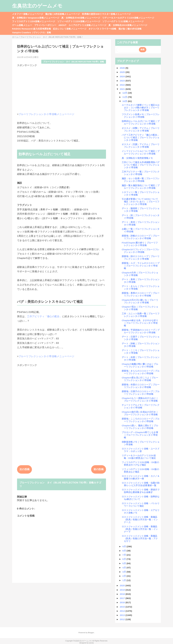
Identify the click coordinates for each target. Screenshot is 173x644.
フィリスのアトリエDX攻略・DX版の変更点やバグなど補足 (140, 464)
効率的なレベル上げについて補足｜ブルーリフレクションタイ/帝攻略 (141, 122)
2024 (123, 76)
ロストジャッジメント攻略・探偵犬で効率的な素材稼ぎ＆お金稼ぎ (141, 491)
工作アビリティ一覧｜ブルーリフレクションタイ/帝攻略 (141, 173)
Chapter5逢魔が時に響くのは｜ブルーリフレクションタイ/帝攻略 (140, 365)
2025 (123, 72)
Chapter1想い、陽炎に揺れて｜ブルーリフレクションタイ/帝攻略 (140, 427)
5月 (125, 563)
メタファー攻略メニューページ (28, 14)
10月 (125, 101)
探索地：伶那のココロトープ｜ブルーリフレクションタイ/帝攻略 (141, 386)
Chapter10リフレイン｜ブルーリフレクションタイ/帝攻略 (141, 251)
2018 (123, 594)
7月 (125, 555)
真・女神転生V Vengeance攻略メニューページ (36, 18)
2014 (123, 611)
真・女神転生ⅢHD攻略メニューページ (81, 18)
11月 (125, 97)
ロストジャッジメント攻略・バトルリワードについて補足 (141, 505)
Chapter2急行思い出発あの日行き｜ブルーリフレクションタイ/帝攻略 (140, 413)
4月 (125, 568)
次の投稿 (24, 469)
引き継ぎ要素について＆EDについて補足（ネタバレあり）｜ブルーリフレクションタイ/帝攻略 (141, 202)
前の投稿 (99, 469)
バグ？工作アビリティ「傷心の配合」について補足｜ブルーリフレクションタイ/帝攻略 (141, 137)
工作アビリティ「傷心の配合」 (45, 316)
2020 (123, 585)
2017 (123, 598)
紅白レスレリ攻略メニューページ (70, 29)
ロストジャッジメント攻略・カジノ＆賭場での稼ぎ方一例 (141, 477)
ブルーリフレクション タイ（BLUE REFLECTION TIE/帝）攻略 (74, 62)
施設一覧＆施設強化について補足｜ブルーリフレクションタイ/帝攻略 (141, 187)
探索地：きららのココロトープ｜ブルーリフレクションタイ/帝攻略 (141, 372)
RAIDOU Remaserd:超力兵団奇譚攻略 (32, 29)
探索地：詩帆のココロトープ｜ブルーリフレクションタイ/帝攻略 (141, 237)
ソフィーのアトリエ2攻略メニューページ (123, 21)
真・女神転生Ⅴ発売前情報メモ (137, 158)
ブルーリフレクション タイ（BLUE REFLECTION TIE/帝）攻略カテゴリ (60, 484)
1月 (125, 580)
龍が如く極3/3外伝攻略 (130, 29)
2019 (123, 590)
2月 (125, 576)
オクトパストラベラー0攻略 (102, 29)
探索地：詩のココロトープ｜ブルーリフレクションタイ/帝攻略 (141, 258)
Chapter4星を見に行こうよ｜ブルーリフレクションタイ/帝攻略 (140, 379)
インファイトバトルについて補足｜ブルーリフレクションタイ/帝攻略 (141, 152)
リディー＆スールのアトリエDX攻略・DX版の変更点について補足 (139, 457)
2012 (123, 619)
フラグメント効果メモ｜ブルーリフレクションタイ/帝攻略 (141, 116)
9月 (125, 546)
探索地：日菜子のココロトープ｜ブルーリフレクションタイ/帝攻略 (141, 393)
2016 (123, 602)
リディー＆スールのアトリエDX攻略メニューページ (128, 18)
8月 (125, 551)
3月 (125, 572)
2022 (123, 85)
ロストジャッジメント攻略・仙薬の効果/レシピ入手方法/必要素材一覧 (141, 484)
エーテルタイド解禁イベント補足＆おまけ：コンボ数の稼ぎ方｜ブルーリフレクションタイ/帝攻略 (141, 108)
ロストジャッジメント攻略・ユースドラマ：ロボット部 (141, 450)
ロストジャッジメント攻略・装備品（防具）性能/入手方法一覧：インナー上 (140, 520)
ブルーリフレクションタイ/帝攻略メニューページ (46, 114)
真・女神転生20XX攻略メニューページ (128, 25)
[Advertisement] (62, 87)
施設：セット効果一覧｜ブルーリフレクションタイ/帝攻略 (141, 180)
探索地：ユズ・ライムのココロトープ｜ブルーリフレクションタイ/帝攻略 (141, 266)
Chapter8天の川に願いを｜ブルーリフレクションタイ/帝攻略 (140, 301)
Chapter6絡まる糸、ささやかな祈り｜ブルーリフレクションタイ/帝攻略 (140, 323)
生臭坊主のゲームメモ (37, 6)
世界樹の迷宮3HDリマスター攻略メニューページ (106, 14)
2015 (123, 607)
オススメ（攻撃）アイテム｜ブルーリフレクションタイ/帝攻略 (141, 129)
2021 (123, 89)
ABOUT (62, 25)
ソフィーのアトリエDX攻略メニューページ (79, 21)
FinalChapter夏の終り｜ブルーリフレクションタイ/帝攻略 (140, 244)
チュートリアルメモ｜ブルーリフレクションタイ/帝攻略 (141, 406)
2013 (123, 615)
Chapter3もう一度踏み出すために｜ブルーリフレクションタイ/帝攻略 (140, 399)
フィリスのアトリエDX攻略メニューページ (34, 21)
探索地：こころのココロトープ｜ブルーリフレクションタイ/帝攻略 (141, 420)
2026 (123, 68)
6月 (125, 559)
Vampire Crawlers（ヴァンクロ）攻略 (32, 32)
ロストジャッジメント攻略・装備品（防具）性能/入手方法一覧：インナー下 (140, 529)
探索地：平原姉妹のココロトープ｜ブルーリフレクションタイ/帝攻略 (141, 331)
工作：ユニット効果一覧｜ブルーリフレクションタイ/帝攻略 (141, 315)
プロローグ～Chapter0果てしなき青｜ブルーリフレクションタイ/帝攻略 (140, 435)
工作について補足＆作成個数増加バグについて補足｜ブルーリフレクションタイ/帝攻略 (141, 165)
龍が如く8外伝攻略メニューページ (63, 14)
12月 (125, 93)
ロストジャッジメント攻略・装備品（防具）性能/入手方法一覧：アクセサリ (140, 538)
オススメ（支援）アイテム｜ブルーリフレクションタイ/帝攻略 (141, 146)
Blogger (91, 633)
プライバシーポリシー (45, 25)
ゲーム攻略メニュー (22, 25)
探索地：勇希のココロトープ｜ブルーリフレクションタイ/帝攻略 (141, 294)
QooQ (91, 643)
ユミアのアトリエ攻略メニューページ (87, 25)
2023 (123, 81)
